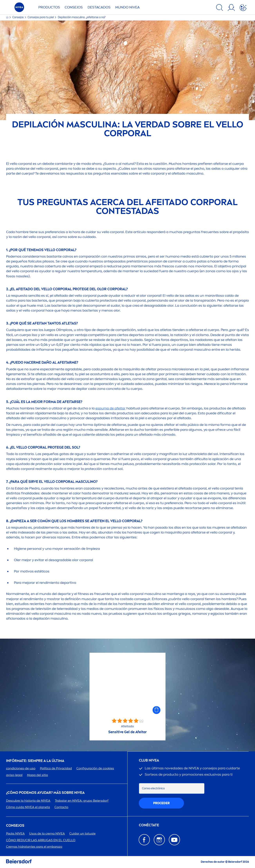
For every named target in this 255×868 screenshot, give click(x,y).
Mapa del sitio (38, 775)
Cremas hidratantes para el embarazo (34, 847)
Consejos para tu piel (41, 17)
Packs (15, 833)
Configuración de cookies (95, 768)
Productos (49, 7)
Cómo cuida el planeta (28, 807)
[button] (156, 710)
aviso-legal (14, 775)
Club (149, 760)
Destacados (99, 7)
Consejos (74, 7)
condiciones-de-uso (21, 768)
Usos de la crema (47, 833)
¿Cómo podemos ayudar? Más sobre (45, 793)
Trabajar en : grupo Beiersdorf (82, 801)
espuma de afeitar (110, 408)
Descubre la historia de (28, 801)
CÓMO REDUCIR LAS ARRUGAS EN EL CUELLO (41, 840)
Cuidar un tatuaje (82, 833)
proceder (161, 803)
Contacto (61, 807)
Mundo (127, 7)
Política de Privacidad (56, 768)
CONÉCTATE (149, 825)
